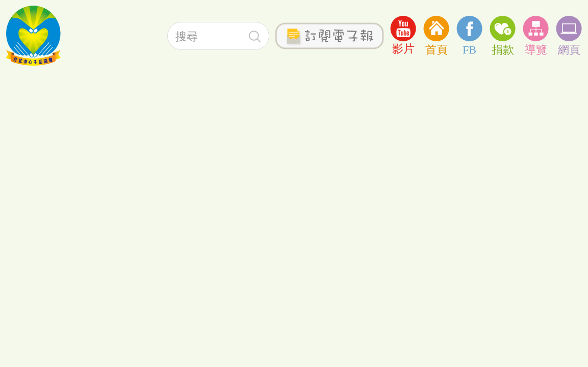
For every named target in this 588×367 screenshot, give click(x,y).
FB (469, 35)
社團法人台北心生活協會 (33, 36)
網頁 (569, 35)
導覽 (536, 35)
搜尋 (255, 36)
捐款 (503, 35)
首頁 (436, 35)
